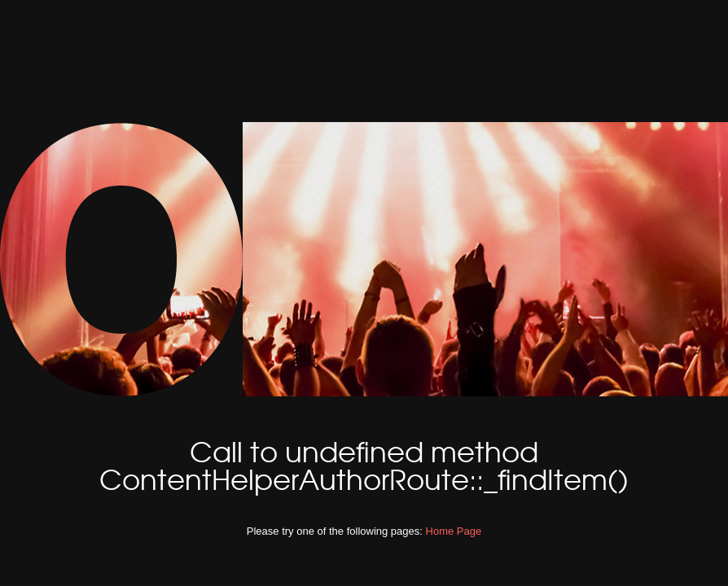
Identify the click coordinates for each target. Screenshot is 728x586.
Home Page (454, 531)
